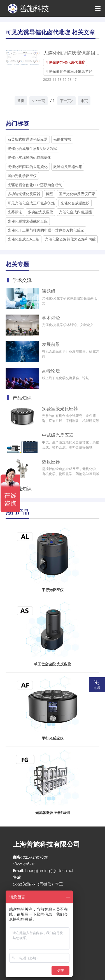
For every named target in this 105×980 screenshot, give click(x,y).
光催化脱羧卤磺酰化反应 (28, 221)
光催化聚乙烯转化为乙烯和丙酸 (70, 239)
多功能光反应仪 (40, 212)
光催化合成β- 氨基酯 (75, 212)
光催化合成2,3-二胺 (23, 239)
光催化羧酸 (62, 139)
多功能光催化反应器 (24, 194)
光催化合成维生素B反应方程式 (32, 148)
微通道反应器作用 (68, 167)
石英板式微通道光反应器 (28, 139)
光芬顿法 (15, 212)
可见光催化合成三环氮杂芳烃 (69, 71)
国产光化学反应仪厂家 (77, 194)
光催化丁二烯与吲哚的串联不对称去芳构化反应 (46, 230)
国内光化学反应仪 (22, 176)
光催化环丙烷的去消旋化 (28, 167)
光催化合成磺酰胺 (75, 203)
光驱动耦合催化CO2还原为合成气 (35, 185)
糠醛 (50, 194)
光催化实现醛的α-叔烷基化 (29, 157)
